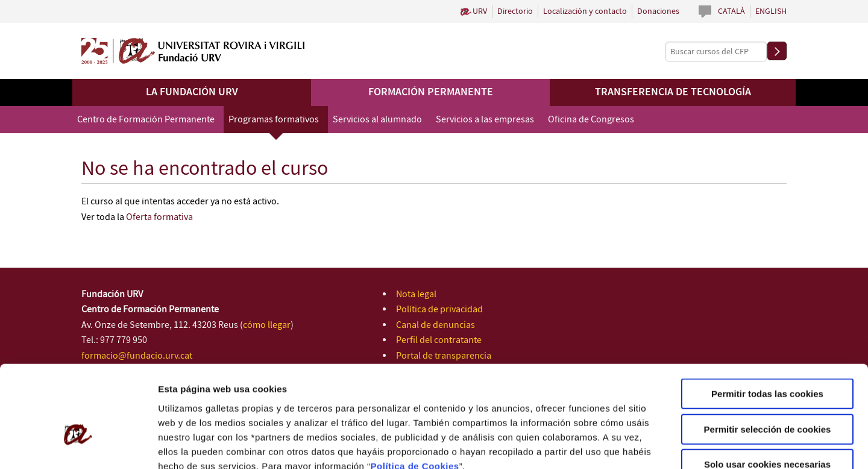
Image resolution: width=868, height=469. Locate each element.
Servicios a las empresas (485, 120)
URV (480, 11)
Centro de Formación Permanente (146, 120)
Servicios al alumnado (377, 120)
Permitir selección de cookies (768, 357)
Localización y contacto (585, 11)
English (771, 11)
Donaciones (658, 11)
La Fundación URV (192, 92)
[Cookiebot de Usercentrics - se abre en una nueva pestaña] (78, 445)
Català (731, 11)
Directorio (515, 11)
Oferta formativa (159, 217)
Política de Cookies (415, 393)
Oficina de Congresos (591, 120)
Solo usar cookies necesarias (767, 392)
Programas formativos (274, 120)
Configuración (643, 445)
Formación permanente (431, 92)
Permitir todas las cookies (767, 322)
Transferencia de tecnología (673, 92)
